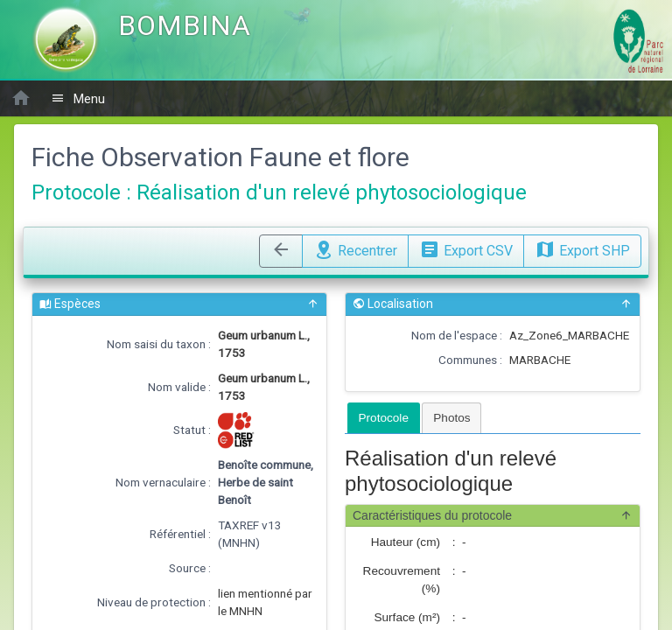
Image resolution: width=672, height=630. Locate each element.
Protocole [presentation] (384, 418)
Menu (78, 98)
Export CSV (466, 248)
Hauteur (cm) (406, 542)
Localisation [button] (493, 304)
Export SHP (582, 248)
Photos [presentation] (451, 418)
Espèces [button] (179, 304)
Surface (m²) (407, 617)
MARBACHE (540, 360)
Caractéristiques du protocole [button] (493, 516)
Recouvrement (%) (402, 580)
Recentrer (355, 248)
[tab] (384, 418)
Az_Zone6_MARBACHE (569, 335)
